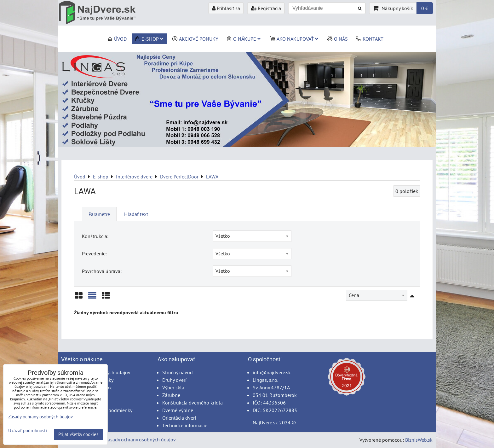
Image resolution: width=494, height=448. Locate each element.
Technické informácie (185, 425)
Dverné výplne (178, 410)
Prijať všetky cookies (78, 434)
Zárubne (171, 395)
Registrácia (266, 8)
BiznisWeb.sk (419, 440)
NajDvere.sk (265, 422)
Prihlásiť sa (226, 8)
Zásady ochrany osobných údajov (140, 439)
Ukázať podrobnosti (28, 431)
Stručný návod (178, 372)
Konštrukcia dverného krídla (192, 403)
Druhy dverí (174, 380)
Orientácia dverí (179, 418)
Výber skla (173, 387)
